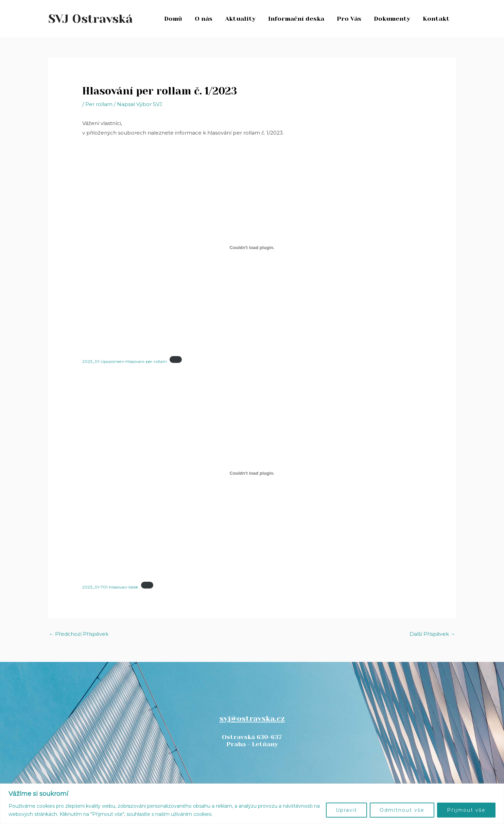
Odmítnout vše (402, 810)
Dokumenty (393, 19)
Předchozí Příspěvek (79, 634)
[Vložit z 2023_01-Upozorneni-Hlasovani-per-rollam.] (252, 247)
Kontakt (437, 19)
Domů (176, 19)
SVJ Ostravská (91, 19)
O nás (206, 19)
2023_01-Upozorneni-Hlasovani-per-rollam (125, 361)
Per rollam (99, 104)
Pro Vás (350, 19)
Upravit (346, 810)
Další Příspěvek (432, 634)
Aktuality (242, 19)
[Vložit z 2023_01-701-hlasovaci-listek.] (252, 473)
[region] (252, 804)
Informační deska (298, 19)
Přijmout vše (466, 810)
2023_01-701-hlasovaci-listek (110, 587)
